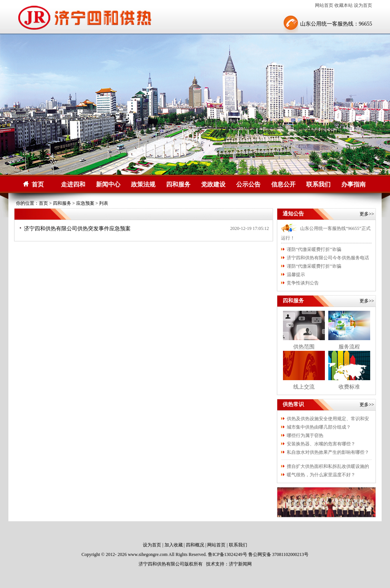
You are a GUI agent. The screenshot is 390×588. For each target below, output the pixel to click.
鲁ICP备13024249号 (228, 554)
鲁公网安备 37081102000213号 (279, 554)
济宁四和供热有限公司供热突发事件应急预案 (77, 229)
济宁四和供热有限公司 (161, 564)
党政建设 (213, 184)
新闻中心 (108, 184)
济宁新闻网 (240, 564)
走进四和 (73, 184)
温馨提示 (296, 275)
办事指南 (353, 184)
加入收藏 (174, 545)
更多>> (367, 214)
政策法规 (143, 184)
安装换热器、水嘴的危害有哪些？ (321, 444)
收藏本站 (344, 5)
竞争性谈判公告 (303, 283)
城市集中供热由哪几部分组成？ (319, 427)
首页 (38, 184)
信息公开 (283, 184)
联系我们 (318, 184)
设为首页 (363, 5)
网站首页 (324, 5)
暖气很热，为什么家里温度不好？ (321, 475)
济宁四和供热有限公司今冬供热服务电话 (328, 258)
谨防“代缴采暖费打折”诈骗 (314, 249)
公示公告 (248, 184)
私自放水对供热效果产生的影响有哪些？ (328, 452)
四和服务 (178, 184)
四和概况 (195, 545)
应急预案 (85, 203)
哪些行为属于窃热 (305, 435)
